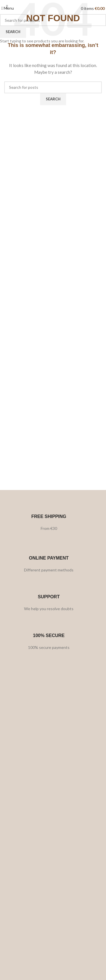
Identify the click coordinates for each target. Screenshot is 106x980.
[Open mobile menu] (8, 8)
